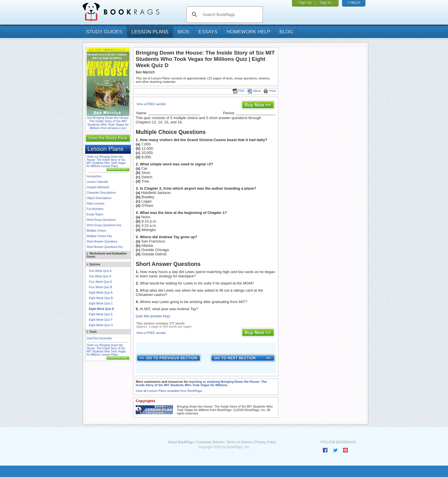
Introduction (94, 176)
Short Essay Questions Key (104, 225)
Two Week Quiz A (100, 276)
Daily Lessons (95, 204)
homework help (248, 32)
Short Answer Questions (102, 241)
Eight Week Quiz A (101, 293)
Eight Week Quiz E (101, 314)
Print (270, 91)
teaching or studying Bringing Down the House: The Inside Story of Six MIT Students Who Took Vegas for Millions (201, 383)
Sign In (325, 3)
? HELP (354, 3)
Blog (286, 32)
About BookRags (181, 442)
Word (254, 91)
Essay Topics (95, 214)
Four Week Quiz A (100, 282)
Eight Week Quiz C (101, 303)
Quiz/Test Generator (99, 338)
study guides (104, 32)
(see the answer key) (153, 316)
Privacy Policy (266, 442)
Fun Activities (95, 209)
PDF (239, 91)
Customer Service (210, 442)
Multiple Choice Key (99, 236)
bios (184, 32)
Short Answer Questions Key (105, 247)
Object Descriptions (99, 198)
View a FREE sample (151, 104)
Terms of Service (239, 442)
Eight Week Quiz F (101, 320)
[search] (230, 15)
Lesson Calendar (97, 182)
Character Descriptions (101, 193)
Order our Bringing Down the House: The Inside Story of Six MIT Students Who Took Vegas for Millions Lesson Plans (106, 161)
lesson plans (150, 32)
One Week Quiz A (100, 271)
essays (208, 32)
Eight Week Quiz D (101, 309)
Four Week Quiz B (101, 287)
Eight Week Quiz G (101, 325)
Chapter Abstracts (98, 187)
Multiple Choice (96, 231)
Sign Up (305, 3)
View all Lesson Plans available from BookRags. (169, 391)
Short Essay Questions (101, 220)
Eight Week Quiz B (101, 298)
